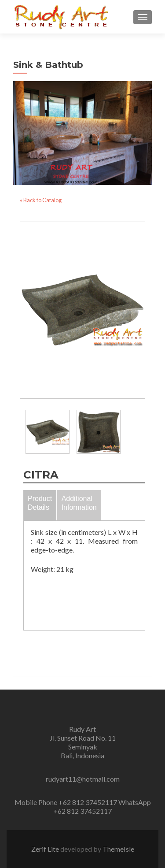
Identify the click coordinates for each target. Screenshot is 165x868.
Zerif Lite (46, 849)
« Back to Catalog (41, 200)
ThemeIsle (118, 849)
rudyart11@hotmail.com (83, 779)
